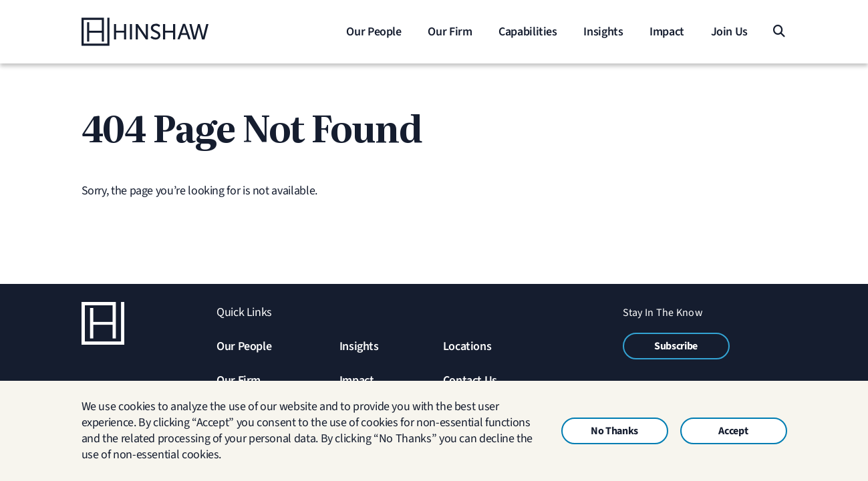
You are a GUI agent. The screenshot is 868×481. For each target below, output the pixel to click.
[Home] (165, 32)
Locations (467, 346)
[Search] (779, 32)
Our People (244, 346)
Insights (359, 346)
